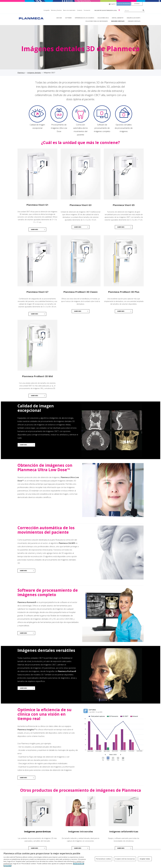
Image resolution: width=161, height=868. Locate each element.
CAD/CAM (59, 18)
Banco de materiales (69, 10)
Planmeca (21, 73)
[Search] (143, 10)
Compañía (46, 10)
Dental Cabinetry (118, 18)
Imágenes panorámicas (37, 832)
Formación (87, 10)
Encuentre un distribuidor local (106, 10)
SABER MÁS (78, 227)
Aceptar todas (145, 859)
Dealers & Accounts (134, 18)
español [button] (112, 4)
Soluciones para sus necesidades (97, 21)
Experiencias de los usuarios (85, 18)
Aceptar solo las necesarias (125, 859)
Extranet (137, 4)
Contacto (80, 10)
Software (68, 18)
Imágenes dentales (118, 21)
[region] (80, 859)
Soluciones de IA (103, 18)
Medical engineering (124, 4)
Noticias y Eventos (56, 10)
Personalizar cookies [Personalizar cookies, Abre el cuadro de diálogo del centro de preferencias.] (104, 859)
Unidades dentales (134, 21)
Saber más (34, 229)
